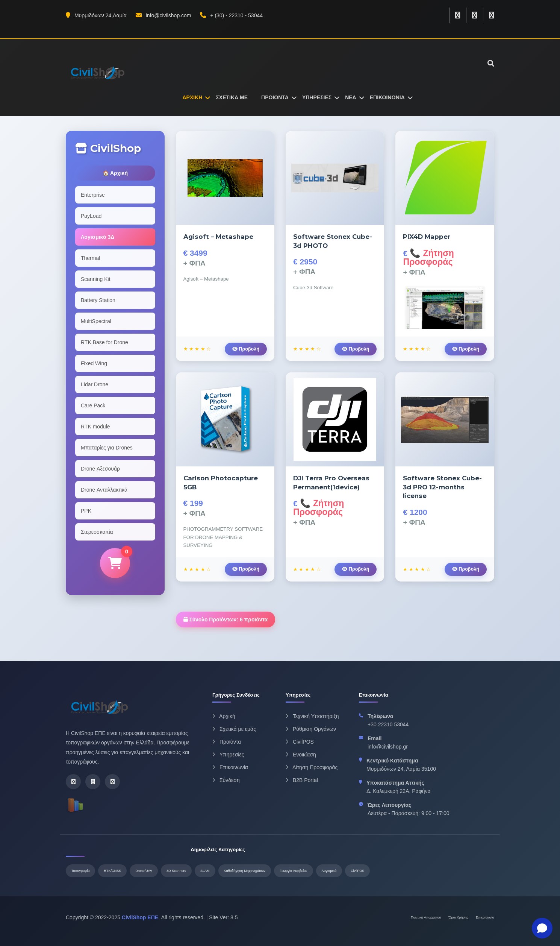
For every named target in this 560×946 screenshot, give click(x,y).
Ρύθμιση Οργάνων (311, 729)
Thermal (90, 258)
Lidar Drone (95, 384)
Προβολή (246, 349)
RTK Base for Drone (104, 342)
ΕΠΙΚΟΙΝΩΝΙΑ (387, 97)
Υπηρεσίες (228, 755)
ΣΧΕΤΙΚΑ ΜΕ (232, 97)
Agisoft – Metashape (218, 237)
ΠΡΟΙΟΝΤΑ (275, 97)
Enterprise (93, 195)
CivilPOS (300, 742)
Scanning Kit (96, 279)
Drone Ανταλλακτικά (104, 490)
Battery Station (98, 300)
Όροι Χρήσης (459, 917)
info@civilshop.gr (388, 747)
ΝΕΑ (351, 97)
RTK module (95, 427)
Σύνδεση (226, 780)
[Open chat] (542, 928)
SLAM (205, 871)
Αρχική (224, 716)
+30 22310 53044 (388, 724)
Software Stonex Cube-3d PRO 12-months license (442, 487)
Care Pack (93, 405)
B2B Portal (302, 780)
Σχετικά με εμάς (234, 729)
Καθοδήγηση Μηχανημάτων (245, 871)
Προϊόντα (227, 742)
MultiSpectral (96, 321)
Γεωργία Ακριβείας (293, 871)
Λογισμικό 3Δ (98, 237)
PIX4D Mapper (427, 237)
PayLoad (91, 216)
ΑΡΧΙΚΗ (193, 97)
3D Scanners (176, 871)
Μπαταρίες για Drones (107, 448)
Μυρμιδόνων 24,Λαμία (96, 15)
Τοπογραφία (80, 871)
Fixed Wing (94, 363)
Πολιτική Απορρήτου (426, 917)
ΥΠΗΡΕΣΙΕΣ (317, 97)
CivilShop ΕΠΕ (140, 917)
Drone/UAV (144, 871)
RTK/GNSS (112, 871)
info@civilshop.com (163, 15)
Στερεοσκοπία (97, 532)
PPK (86, 511)
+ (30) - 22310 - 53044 (231, 15)
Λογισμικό (329, 871)
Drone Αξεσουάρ (100, 469)
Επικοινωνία (230, 767)
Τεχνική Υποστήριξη (312, 716)
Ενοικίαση (301, 755)
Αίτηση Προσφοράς (312, 767)
